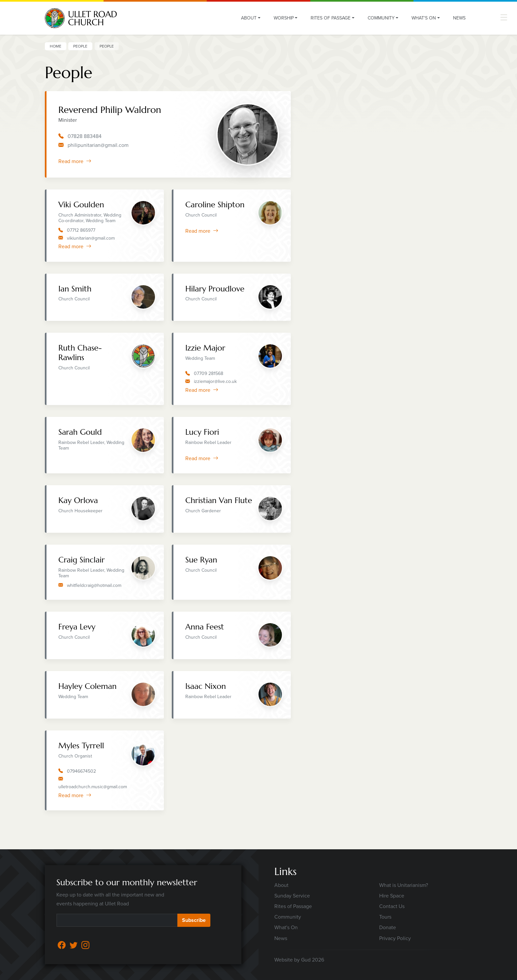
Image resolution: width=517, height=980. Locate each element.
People (80, 46)
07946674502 (81, 771)
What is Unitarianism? (404, 885)
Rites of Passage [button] (331, 18)
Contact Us (392, 906)
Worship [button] (284, 18)
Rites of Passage (293, 906)
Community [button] (381, 18)
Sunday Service (292, 896)
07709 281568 (209, 373)
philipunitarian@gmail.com (98, 145)
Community (288, 917)
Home (56, 46)
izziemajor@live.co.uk (215, 381)
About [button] (249, 18)
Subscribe (194, 920)
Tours (385, 917)
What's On (286, 927)
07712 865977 (81, 230)
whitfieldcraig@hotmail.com (94, 585)
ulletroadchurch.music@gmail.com (93, 787)
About (281, 885)
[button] (504, 17)
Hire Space (392, 896)
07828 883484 (85, 136)
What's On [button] (424, 18)
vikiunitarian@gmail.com (91, 238)
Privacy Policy (395, 938)
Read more (75, 161)
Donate (388, 927)
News (459, 18)
